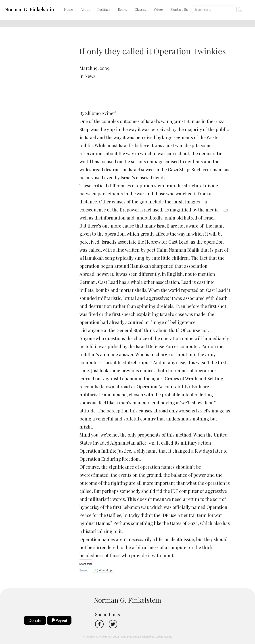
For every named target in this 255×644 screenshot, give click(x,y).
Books (122, 9)
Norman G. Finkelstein (29, 9)
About (85, 9)
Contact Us (179, 9)
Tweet (84, 570)
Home (69, 9)
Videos (159, 9)
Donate (35, 620)
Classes (140, 9)
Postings (104, 9)
